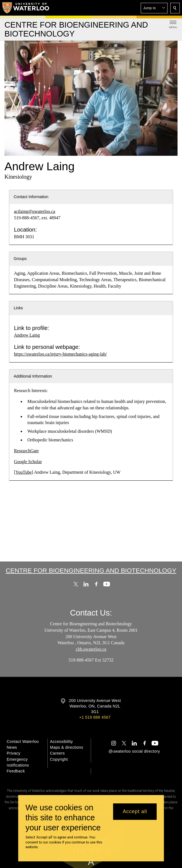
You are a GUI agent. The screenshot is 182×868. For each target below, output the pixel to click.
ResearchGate (26, 451)
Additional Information (33, 376)
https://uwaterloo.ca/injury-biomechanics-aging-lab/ (60, 354)
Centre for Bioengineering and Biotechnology (91, 570)
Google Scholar (28, 462)
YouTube (23, 472)
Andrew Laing (27, 335)
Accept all (135, 811)
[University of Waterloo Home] (26, 8)
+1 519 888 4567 (95, 717)
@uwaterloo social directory (134, 751)
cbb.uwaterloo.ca (91, 649)
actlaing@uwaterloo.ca (35, 211)
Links (18, 308)
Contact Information (31, 197)
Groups (20, 259)
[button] (154, 8)
